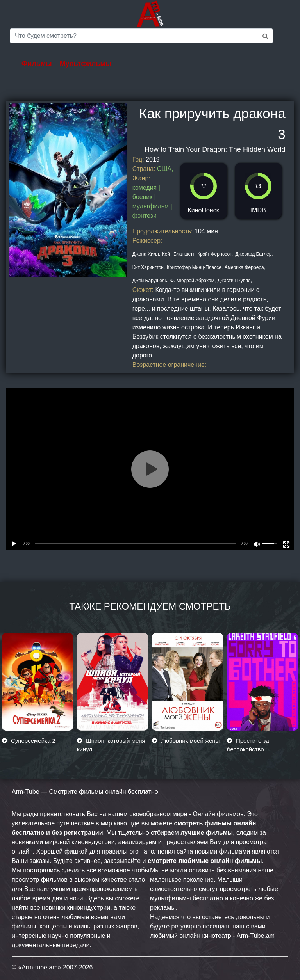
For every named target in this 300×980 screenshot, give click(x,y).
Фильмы (37, 64)
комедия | (146, 188)
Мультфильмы (86, 64)
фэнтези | (146, 216)
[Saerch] (141, 36)
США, (165, 169)
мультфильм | (152, 206)
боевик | (144, 197)
